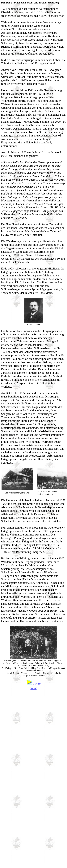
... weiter (33, 684)
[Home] (34, 688)
